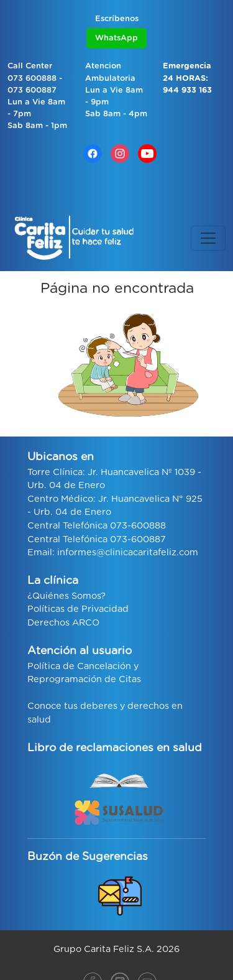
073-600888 (138, 526)
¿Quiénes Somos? (66, 596)
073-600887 (138, 539)
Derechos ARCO (63, 623)
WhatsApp (116, 38)
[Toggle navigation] (208, 238)
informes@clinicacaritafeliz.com (128, 552)
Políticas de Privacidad (78, 609)
